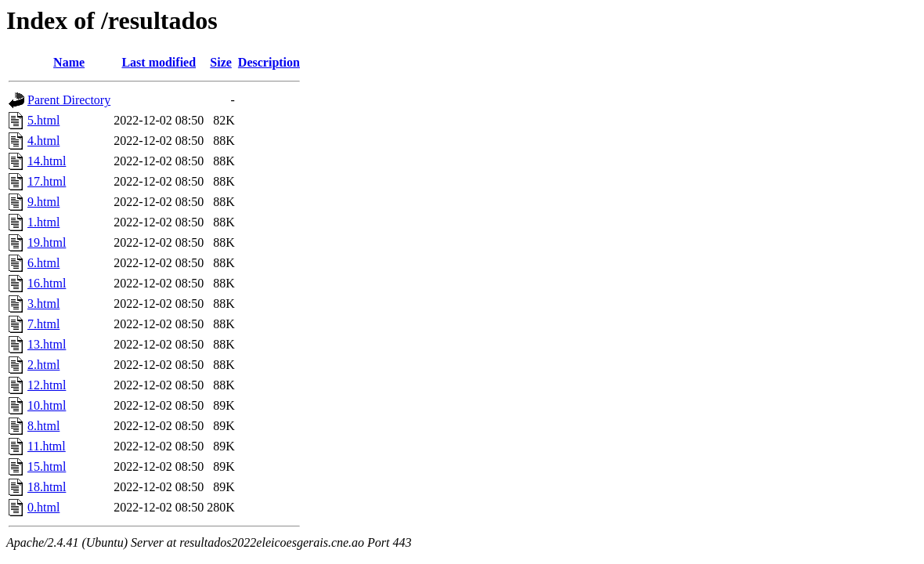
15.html (47, 466)
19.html (47, 242)
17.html (47, 181)
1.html (43, 222)
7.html (43, 324)
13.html (47, 344)
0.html (43, 507)
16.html (47, 283)
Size (221, 62)
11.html (47, 446)
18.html (47, 487)
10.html (47, 405)
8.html (43, 426)
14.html (47, 161)
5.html (43, 120)
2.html (43, 365)
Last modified (159, 62)
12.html (47, 385)
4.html (43, 141)
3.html (43, 304)
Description (269, 62)
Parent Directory (69, 100)
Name (69, 62)
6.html (43, 263)
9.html (43, 202)
